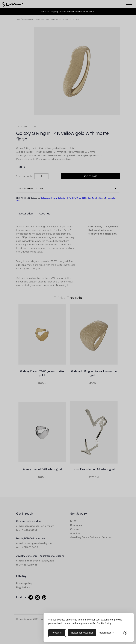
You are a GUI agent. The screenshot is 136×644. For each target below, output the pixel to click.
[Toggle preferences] (106, 633)
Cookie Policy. (104, 623)
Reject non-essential (82, 633)
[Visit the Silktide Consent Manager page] (125, 633)
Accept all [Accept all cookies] (57, 633)
